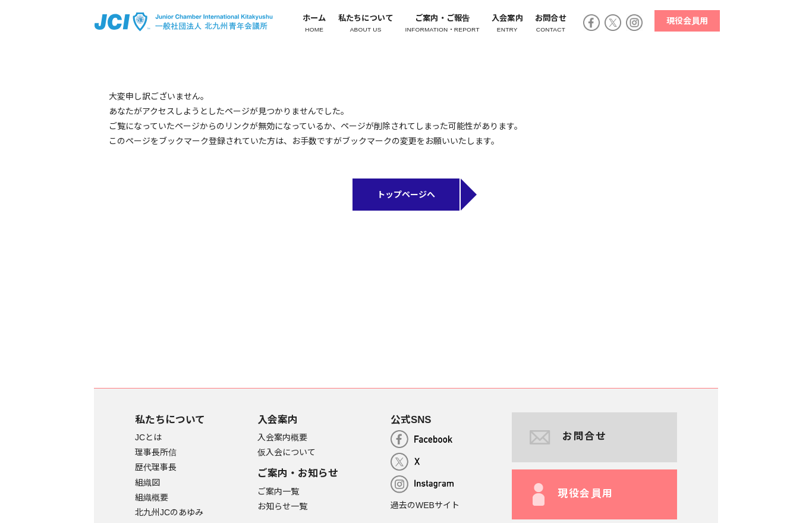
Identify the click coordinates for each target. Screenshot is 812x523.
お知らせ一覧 (282, 506)
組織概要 (152, 497)
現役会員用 (685, 21)
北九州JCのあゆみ (169, 513)
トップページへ (406, 195)
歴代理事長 (156, 468)
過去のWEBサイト (425, 506)
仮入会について (287, 453)
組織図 (147, 483)
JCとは (148, 438)
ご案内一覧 (278, 491)
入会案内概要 (282, 438)
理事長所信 (156, 453)
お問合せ (568, 437)
